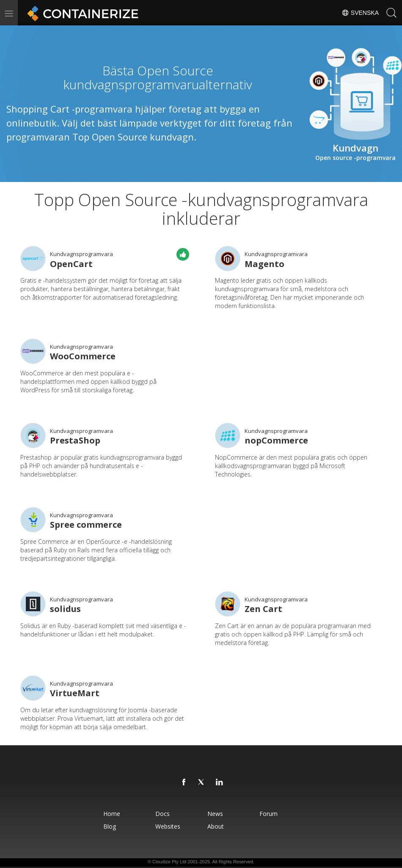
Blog (110, 826)
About (216, 826)
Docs (162, 814)
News (215, 814)
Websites (168, 826)
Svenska (360, 13)
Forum (268, 814)
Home (112, 814)
